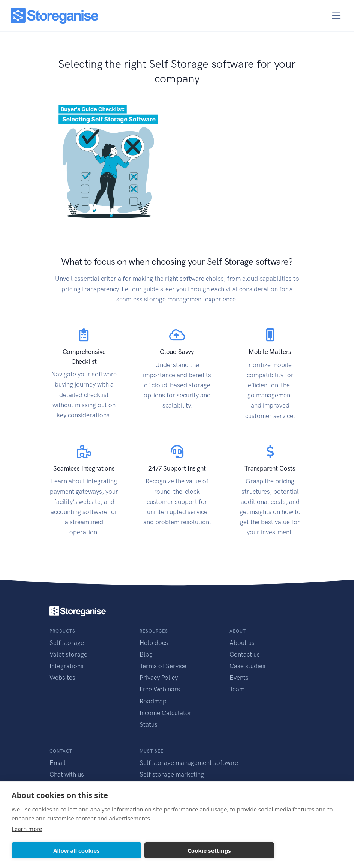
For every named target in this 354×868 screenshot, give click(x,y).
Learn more (27, 829)
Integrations (67, 666)
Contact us (245, 654)
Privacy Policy (159, 678)
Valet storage (68, 654)
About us (242, 643)
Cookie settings (209, 850)
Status (148, 724)
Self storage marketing (172, 774)
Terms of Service (163, 666)
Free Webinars (160, 689)
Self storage (67, 643)
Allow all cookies (76, 850)
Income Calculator (166, 713)
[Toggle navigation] (337, 16)
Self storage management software (189, 763)
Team (237, 689)
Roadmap (153, 701)
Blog (146, 654)
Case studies (247, 666)
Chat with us (67, 774)
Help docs (154, 643)
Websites (62, 678)
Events (239, 678)
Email (58, 763)
